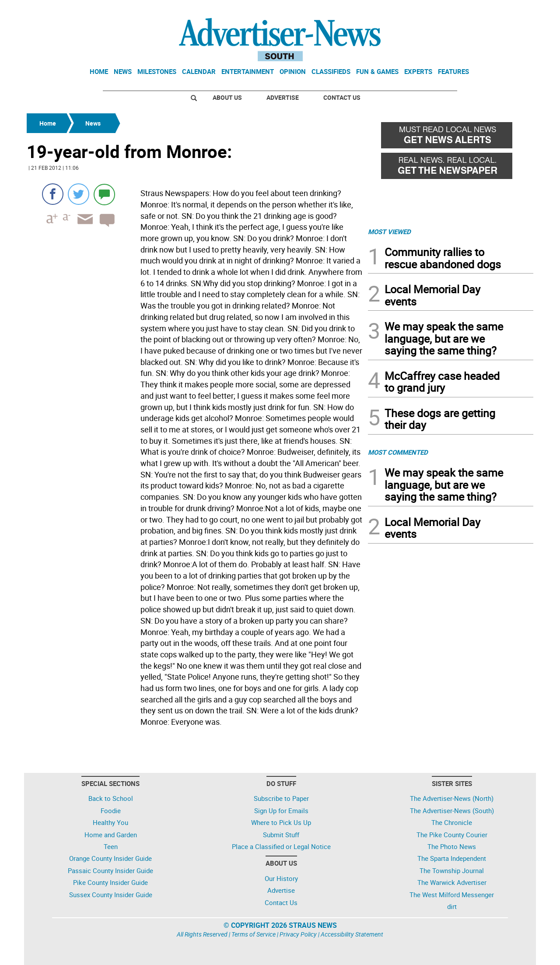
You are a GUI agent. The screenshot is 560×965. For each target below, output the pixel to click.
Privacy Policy (298, 934)
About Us (227, 97)
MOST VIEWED (389, 232)
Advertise (283, 97)
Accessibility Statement (352, 934)
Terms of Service (254, 934)
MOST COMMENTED (398, 452)
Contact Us (342, 97)
